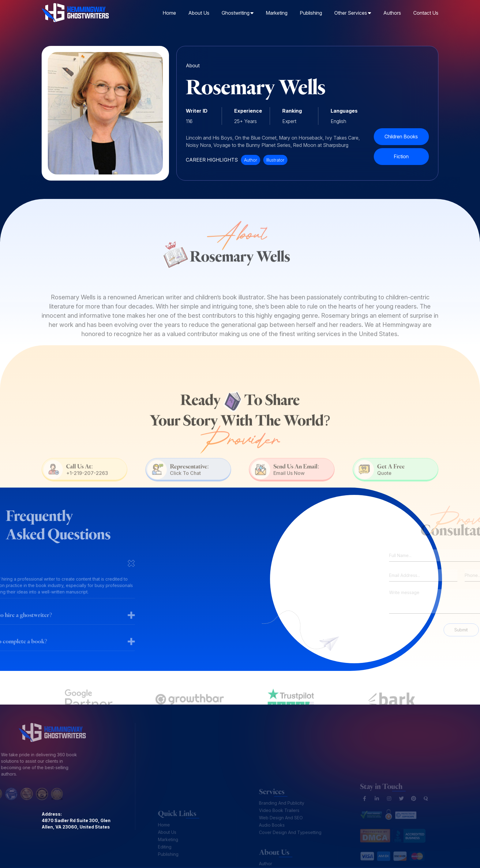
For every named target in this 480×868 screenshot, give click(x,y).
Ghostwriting (238, 12)
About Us (199, 12)
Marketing (277, 12)
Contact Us (426, 12)
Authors (392, 12)
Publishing (311, 12)
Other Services (353, 12)
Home (169, 12)
